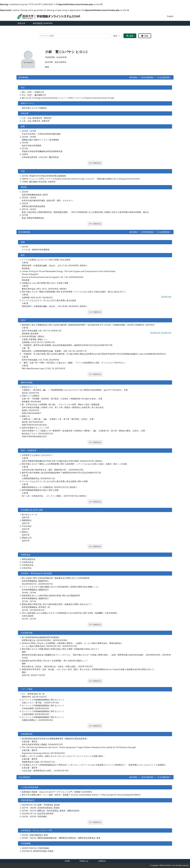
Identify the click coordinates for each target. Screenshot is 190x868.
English (170, 16)
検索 (130, 36)
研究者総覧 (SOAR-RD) (43, 23)
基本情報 (133, 77)
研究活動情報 (147, 77)
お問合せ (102, 861)
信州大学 (21, 23)
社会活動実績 (163, 77)
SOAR (67, 861)
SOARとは (84, 861)
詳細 (145, 36)
